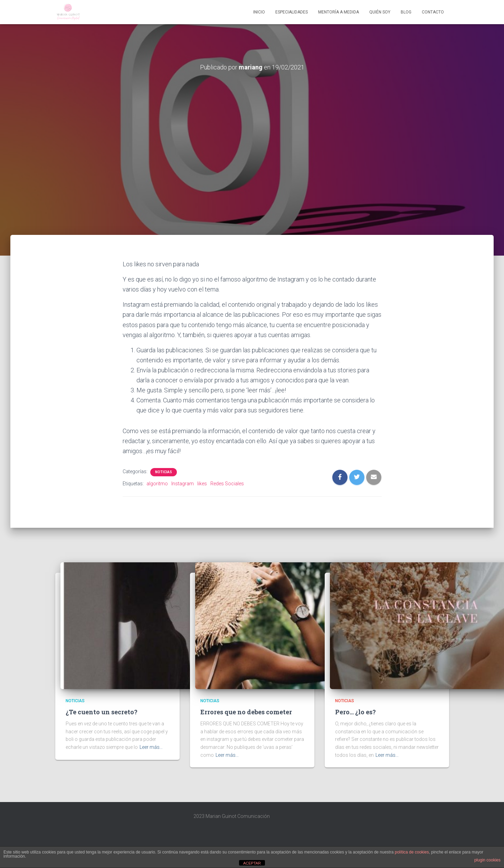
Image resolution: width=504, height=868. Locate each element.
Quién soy (380, 12)
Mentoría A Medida (339, 12)
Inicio (259, 12)
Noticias (164, 472)
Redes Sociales (227, 484)
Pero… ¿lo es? (355, 712)
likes (202, 484)
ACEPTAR (252, 863)
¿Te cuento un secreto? (102, 712)
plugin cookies (487, 860)
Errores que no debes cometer (246, 712)
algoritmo (157, 484)
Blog (406, 12)
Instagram (183, 484)
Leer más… (151, 747)
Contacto (433, 12)
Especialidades (292, 12)
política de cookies (412, 852)
